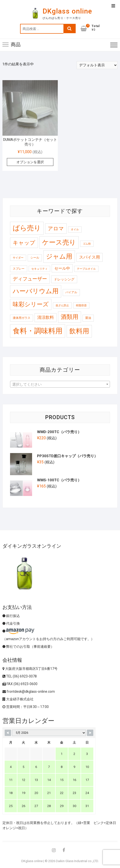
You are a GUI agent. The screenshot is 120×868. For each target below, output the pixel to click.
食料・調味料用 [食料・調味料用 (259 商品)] (38, 331)
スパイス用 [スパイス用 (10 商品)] (90, 257)
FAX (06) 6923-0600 (20, 684)
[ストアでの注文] (97, 65)
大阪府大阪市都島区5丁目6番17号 (30, 669)
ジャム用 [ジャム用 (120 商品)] (59, 256)
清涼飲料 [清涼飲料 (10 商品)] (46, 317)
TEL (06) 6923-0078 (20, 676)
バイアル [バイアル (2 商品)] (71, 292)
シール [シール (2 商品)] (35, 258)
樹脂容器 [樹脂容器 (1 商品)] (81, 305)
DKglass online (67, 11)
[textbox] (60, 384)
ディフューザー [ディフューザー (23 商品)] (30, 279)
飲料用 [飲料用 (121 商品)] (79, 331)
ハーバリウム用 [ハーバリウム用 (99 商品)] (36, 291)
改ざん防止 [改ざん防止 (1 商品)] (62, 305)
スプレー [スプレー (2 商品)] (19, 269)
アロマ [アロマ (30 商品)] (56, 228)
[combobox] (60, 384)
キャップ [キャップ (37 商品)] (24, 243)
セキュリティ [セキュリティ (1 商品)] (39, 269)
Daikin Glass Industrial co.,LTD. (77, 861)
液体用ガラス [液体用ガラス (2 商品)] (22, 318)
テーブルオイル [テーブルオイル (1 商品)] (86, 269)
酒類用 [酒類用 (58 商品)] (70, 317)
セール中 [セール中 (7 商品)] (62, 268)
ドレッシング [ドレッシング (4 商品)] (64, 279)
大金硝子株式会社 (18, 699)
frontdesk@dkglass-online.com (29, 691)
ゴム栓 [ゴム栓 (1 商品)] (87, 244)
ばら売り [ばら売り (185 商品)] (27, 228)
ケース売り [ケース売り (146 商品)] (59, 242)
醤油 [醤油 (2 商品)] (88, 318)
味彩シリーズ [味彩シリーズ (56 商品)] (31, 304)
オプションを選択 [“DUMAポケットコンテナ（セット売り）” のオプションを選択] (30, 162)
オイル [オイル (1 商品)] (75, 229)
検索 (70, 29)
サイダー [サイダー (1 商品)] (18, 258)
